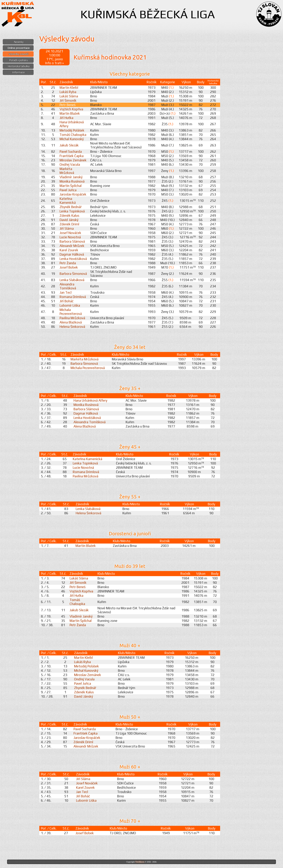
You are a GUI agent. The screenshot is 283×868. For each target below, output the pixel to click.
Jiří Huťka (66, 118)
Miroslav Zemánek (73, 160)
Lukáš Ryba (68, 92)
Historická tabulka (19, 66)
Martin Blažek (70, 113)
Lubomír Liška (70, 305)
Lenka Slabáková (72, 280)
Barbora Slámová (72, 241)
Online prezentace (19, 48)
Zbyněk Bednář (71, 207)
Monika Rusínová (72, 181)
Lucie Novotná (70, 237)
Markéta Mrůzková (67, 171)
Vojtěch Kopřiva (71, 109)
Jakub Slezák (69, 145)
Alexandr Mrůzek (72, 246)
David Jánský (69, 220)
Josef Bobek (69, 267)
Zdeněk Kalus (69, 216)
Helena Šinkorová (72, 327)
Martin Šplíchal (71, 186)
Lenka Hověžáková (73, 259)
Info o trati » (54, 63)
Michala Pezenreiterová (71, 312)
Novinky (19, 42)
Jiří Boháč (67, 301)
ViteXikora (140, 862)
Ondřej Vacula (70, 164)
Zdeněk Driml (69, 224)
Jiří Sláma (67, 228)
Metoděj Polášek (72, 130)
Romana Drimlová (73, 297)
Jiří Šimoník (68, 101)
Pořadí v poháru (19, 60)
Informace (19, 72)
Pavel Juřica (68, 190)
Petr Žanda (68, 263)
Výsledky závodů (19, 54)
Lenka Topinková (72, 211)
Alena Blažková (71, 322)
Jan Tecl (66, 292)
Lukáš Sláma (69, 96)
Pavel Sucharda (71, 152)
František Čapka (72, 156)
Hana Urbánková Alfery (90, 400)
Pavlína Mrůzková (72, 318)
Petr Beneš (68, 105)
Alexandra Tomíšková (68, 286)
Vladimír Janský (71, 177)
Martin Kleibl (69, 88)
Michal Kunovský (72, 139)
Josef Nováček (70, 233)
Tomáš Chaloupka (73, 135)
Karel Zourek (69, 250)
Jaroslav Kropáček (73, 194)
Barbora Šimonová (73, 274)
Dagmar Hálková (72, 254)
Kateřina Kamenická (68, 201)
